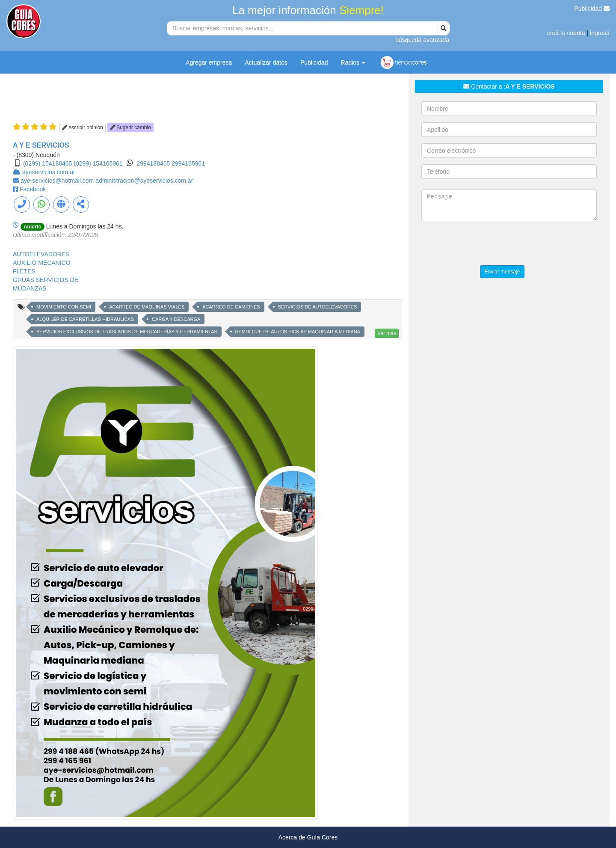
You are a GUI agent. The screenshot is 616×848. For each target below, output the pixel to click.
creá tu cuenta (566, 33)
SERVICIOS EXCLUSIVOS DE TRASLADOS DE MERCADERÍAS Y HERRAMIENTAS (127, 332)
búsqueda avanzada (422, 40)
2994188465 (154, 163)
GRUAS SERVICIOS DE (46, 280)
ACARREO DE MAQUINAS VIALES (147, 307)
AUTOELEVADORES (41, 254)
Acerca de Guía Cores (308, 837)
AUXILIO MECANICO (42, 263)
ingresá (600, 33)
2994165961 (188, 163)
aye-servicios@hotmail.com (58, 181)
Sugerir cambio (130, 127)
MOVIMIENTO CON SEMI (64, 307)
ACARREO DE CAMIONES (231, 307)
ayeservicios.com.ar (49, 172)
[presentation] (486, 244)
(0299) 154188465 (47, 163)
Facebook (33, 189)
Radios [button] (353, 62)
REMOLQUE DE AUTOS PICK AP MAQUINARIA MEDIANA (298, 332)
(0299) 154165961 (98, 163)
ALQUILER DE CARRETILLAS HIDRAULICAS (85, 319)
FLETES (24, 271)
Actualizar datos (266, 62)
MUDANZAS (30, 288)
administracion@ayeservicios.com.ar (144, 181)
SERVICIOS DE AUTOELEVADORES (318, 307)
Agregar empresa (209, 62)
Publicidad (592, 9)
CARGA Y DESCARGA (176, 319)
